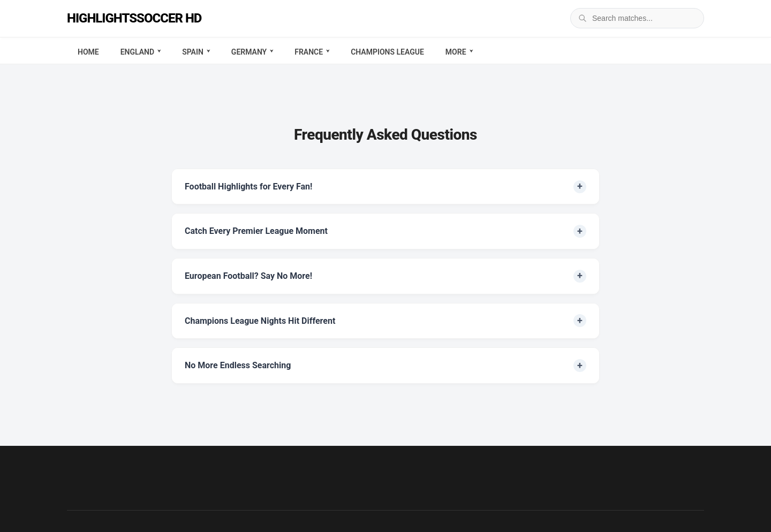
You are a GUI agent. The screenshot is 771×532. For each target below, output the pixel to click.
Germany (249, 52)
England (137, 52)
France (309, 52)
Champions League (387, 52)
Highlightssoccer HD (134, 18)
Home (88, 52)
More (456, 52)
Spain (193, 52)
